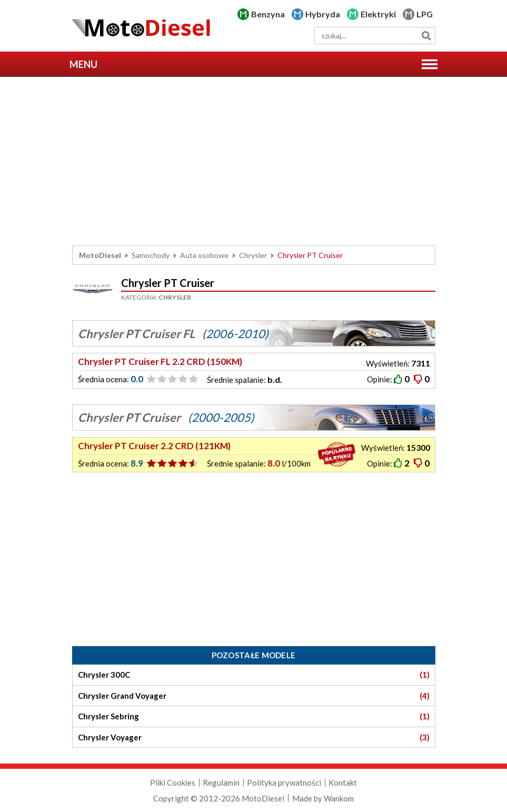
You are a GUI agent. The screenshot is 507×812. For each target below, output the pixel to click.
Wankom (339, 798)
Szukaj (427, 36)
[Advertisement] (254, 161)
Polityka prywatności (284, 783)
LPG (425, 14)
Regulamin (221, 783)
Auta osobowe (204, 255)
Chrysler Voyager (254, 737)
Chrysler (253, 255)
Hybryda (323, 14)
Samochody (151, 255)
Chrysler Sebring (254, 716)
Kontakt (343, 783)
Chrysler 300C (254, 675)
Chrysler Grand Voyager (254, 696)
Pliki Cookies (173, 783)
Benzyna (268, 14)
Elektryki (378, 14)
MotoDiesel (100, 255)
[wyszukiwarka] (375, 36)
